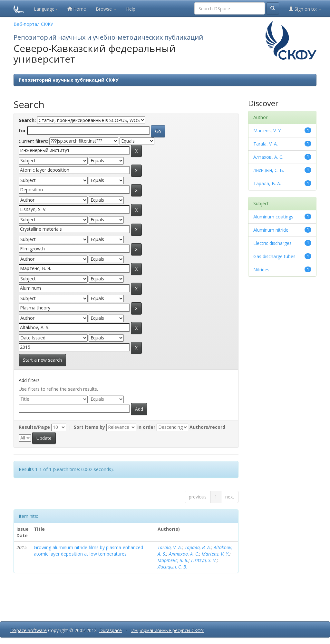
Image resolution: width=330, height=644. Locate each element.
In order (146, 427)
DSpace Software (29, 630)
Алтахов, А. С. (184, 554)
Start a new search (42, 360)
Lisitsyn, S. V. (204, 560)
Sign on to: (305, 9)
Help (131, 9)
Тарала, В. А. (198, 547)
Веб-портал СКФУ (33, 24)
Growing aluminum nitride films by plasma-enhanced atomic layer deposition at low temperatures (88, 551)
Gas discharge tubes (274, 256)
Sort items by (89, 427)
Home (77, 9)
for (22, 131)
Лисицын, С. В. (172, 567)
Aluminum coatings (273, 217)
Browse (106, 9)
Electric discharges (272, 243)
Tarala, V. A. (170, 547)
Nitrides (261, 270)
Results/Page (34, 427)
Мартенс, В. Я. (173, 560)
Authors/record (207, 427)
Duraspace (111, 630)
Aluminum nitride (271, 230)
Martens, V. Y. (216, 554)
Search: (27, 120)
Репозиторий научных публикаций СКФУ (68, 80)
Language (46, 9)
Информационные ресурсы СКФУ (167, 630)
